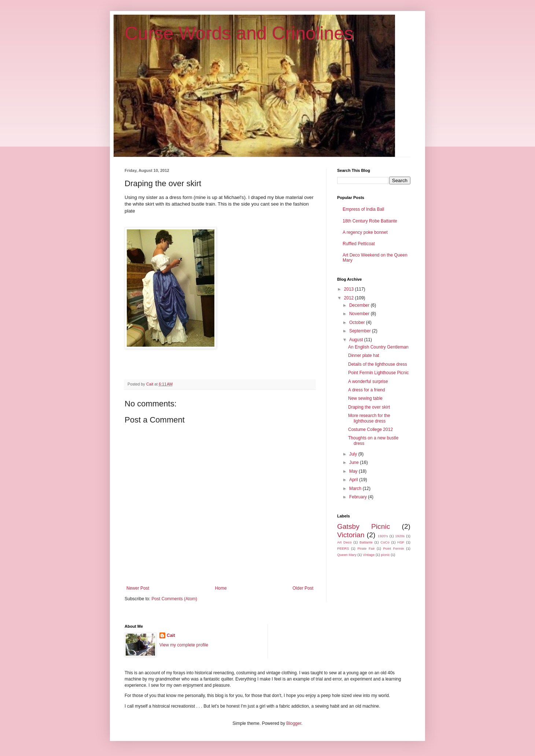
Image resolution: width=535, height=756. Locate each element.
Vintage (369, 555)
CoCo (385, 542)
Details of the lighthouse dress (378, 364)
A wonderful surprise (368, 381)
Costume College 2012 (370, 429)
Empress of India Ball (363, 209)
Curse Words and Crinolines (239, 33)
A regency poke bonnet (365, 232)
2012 (350, 298)
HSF (401, 542)
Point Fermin (393, 548)
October (358, 322)
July (354, 454)
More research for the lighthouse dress (369, 418)
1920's (383, 536)
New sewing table (365, 398)
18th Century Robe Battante (370, 221)
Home (221, 588)
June (355, 462)
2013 (350, 289)
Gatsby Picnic (364, 526)
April (354, 480)
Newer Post (138, 588)
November (360, 314)
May (354, 471)
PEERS (343, 548)
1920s (400, 536)
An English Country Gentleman (378, 347)
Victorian (351, 535)
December (360, 305)
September (361, 331)
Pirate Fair (366, 548)
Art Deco (344, 542)
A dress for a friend (367, 390)
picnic (385, 555)
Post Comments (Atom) (174, 599)
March (356, 488)
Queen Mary (347, 555)
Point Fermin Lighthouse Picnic (378, 373)
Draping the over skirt (369, 407)
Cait (171, 635)
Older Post (303, 588)
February (359, 497)
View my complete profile (184, 645)
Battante (366, 542)
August (357, 340)
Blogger (294, 723)
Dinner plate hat (364, 355)
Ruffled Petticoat (359, 244)
